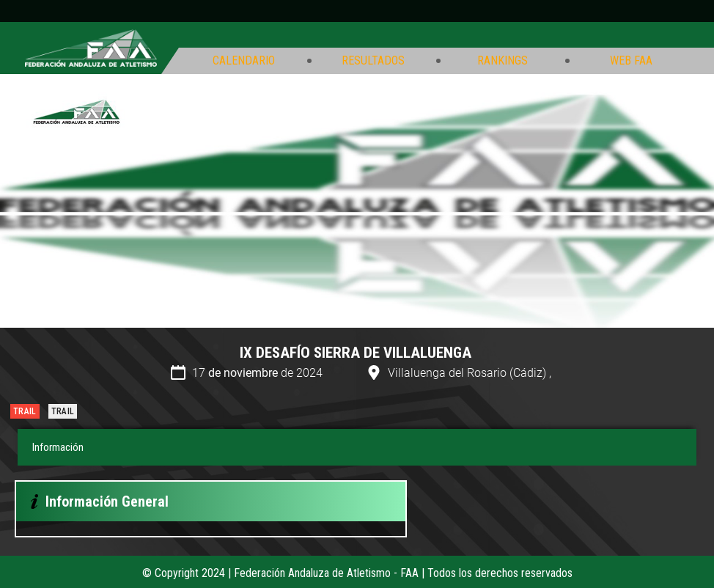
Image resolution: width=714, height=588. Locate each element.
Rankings (503, 61)
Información (58, 447)
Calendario (244, 61)
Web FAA (631, 61)
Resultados (373, 61)
